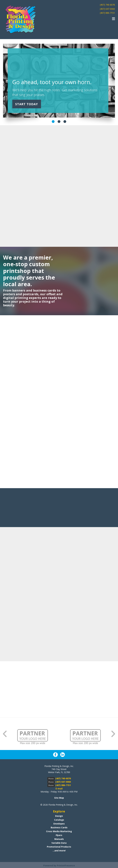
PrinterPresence (66, 865)
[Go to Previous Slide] (5, 734)
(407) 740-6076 (107, 5)
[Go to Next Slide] (113, 734)
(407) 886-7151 (107, 13)
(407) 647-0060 (107, 9)
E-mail (59, 789)
